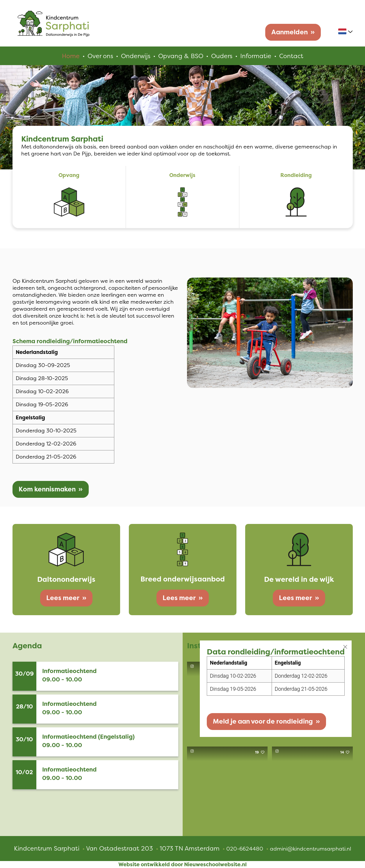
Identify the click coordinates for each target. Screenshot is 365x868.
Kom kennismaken (47, 489)
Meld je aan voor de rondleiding (263, 721)
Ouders (222, 56)
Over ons (100, 56)
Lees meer (63, 598)
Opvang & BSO (181, 56)
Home (71, 56)
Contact (291, 56)
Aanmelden (290, 32)
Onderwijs (136, 56)
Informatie (256, 56)
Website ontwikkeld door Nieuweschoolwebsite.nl (182, 865)
